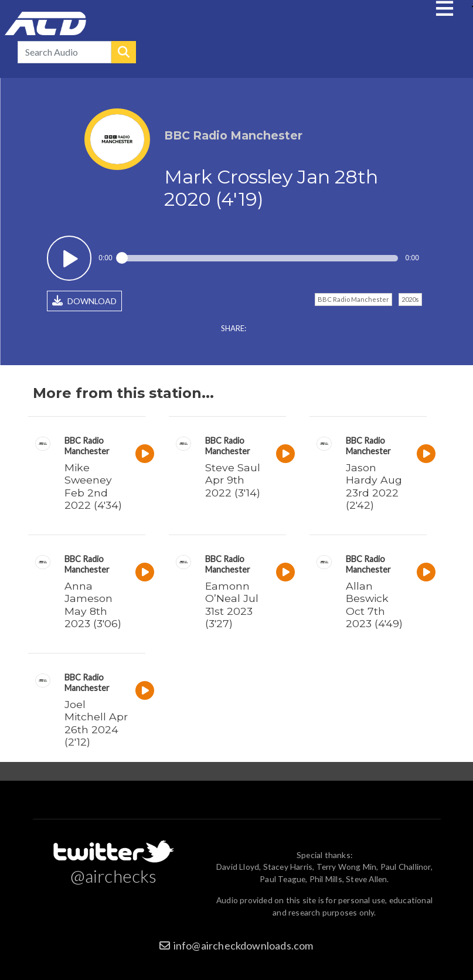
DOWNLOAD (84, 301)
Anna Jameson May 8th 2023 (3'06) (93, 604)
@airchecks (114, 876)
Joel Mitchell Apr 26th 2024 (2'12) (96, 723)
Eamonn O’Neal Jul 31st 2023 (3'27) (232, 604)
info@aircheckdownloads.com (244, 945)
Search (124, 52)
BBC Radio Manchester (353, 299)
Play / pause (69, 258)
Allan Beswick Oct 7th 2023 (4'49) (374, 604)
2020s (410, 299)
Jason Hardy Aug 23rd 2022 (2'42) (374, 486)
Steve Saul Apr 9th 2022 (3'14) (233, 480)
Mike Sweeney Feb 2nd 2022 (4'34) (93, 486)
